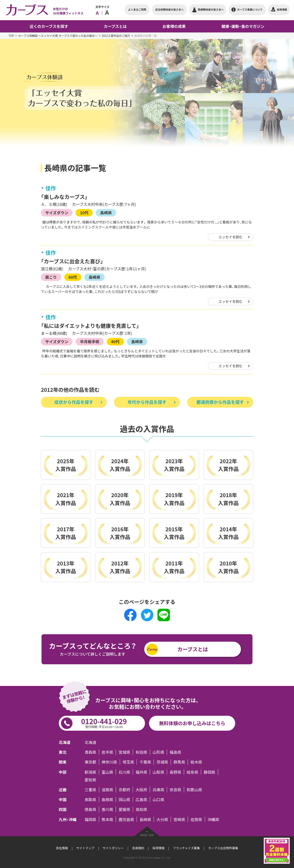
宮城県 (124, 752)
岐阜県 (192, 772)
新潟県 (90, 772)
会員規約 (138, 848)
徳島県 (90, 809)
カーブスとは (193, 649)
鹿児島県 (126, 819)
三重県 (90, 789)
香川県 (107, 809)
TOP (11, 36)
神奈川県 (109, 762)
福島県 (175, 752)
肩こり (51, 277)
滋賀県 (107, 789)
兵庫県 (158, 789)
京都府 (124, 789)
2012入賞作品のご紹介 (116, 36)
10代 (84, 213)
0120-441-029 (104, 723)
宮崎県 (179, 819)
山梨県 (158, 772)
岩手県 (107, 752)
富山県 (107, 772)
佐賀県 (196, 819)
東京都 (90, 762)
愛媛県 (124, 809)
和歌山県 (195, 789)
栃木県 (196, 762)
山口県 (158, 800)
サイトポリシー (113, 848)
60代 (73, 277)
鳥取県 (90, 800)
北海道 (90, 742)
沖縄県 (213, 819)
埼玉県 (128, 762)
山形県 (158, 752)
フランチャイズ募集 (186, 848)
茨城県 (162, 762)
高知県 (141, 809)
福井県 (141, 772)
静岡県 (210, 772)
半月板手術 (90, 342)
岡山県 (124, 800)
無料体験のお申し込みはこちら (192, 723)
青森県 (90, 752)
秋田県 (141, 752)
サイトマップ (85, 848)
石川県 (124, 772)
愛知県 (90, 780)
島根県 (107, 800)
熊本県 (107, 819)
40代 (115, 342)
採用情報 (158, 848)
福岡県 (90, 819)
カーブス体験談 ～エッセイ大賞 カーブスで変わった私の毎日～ (58, 36)
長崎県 (106, 213)
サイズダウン (57, 213)
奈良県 (175, 789)
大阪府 (141, 789)
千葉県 (145, 762)
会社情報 (62, 848)
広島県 (141, 800)
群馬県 (179, 762)
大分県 (162, 819)
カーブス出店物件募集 (223, 848)
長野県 (175, 772)
